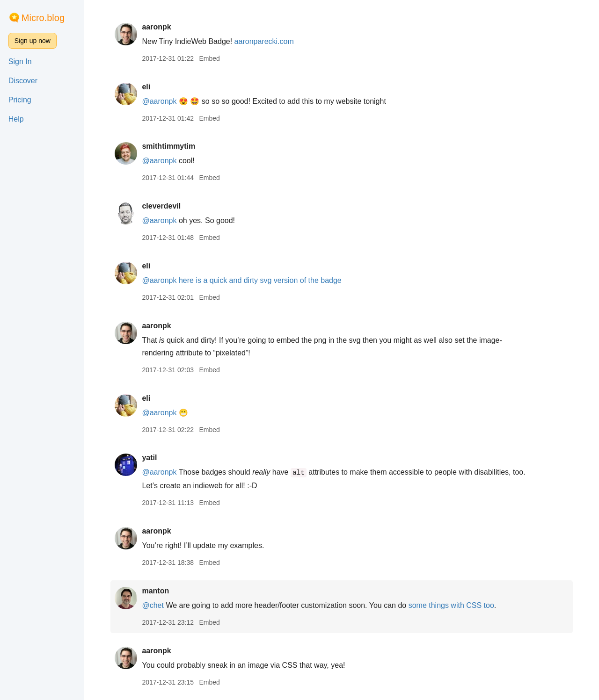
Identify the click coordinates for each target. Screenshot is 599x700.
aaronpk (156, 27)
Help (16, 119)
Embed (209, 58)
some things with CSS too (451, 605)
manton (155, 591)
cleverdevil (161, 206)
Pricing (20, 100)
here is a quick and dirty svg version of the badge (260, 280)
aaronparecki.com (264, 41)
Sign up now (33, 41)
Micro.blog (43, 18)
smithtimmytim (168, 146)
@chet (153, 605)
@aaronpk (159, 101)
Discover (23, 81)
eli (146, 87)
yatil (149, 458)
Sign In (20, 61)
